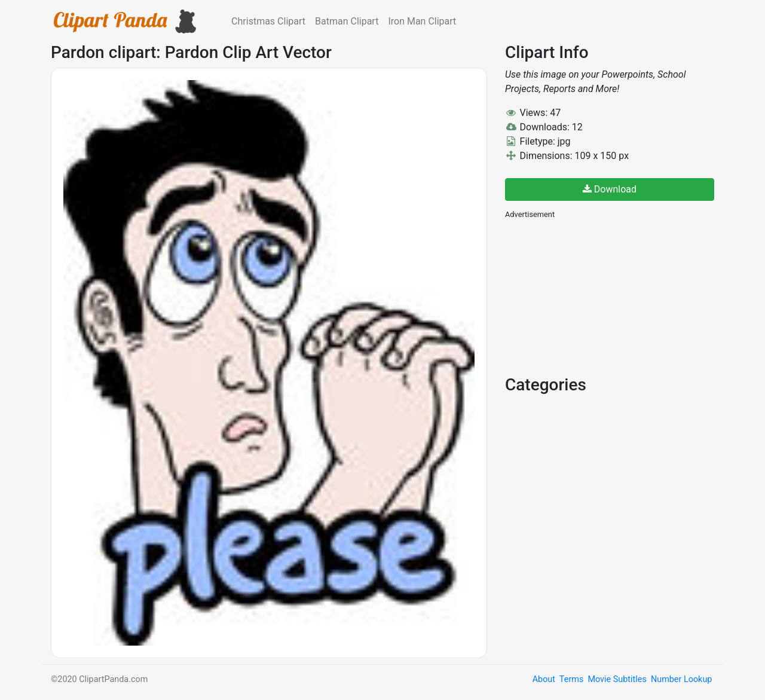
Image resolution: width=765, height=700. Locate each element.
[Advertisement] (595, 296)
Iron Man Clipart (422, 21)
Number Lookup (681, 679)
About (544, 679)
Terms (571, 679)
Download (610, 189)
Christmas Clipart (268, 21)
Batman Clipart (347, 21)
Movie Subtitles (617, 679)
